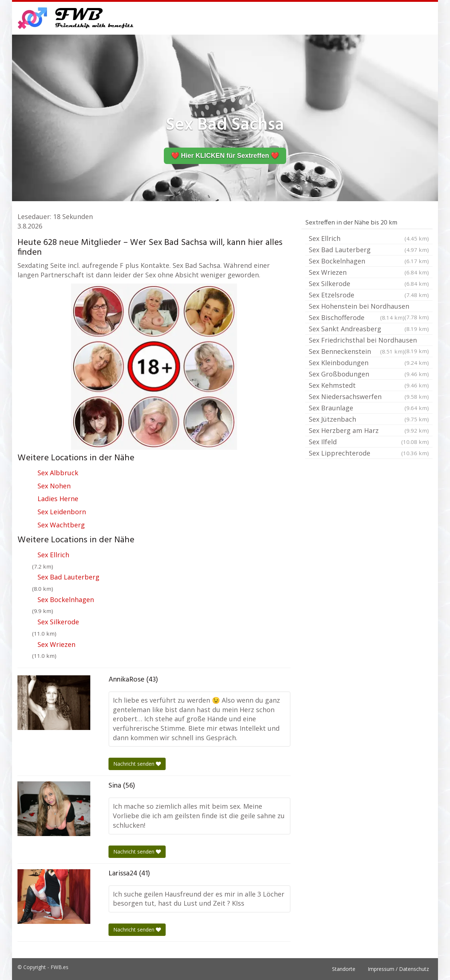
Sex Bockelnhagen (66, 600)
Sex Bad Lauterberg (68, 577)
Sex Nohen (54, 486)
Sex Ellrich (53, 555)
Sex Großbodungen (369, 374)
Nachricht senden (137, 764)
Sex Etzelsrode (369, 295)
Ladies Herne (58, 499)
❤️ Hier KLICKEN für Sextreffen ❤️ (225, 156)
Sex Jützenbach (369, 419)
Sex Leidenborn (62, 512)
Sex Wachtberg (61, 525)
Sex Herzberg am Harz (369, 430)
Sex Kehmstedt (369, 385)
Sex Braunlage (369, 408)
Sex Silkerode (58, 622)
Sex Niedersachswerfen (369, 397)
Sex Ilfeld (369, 442)
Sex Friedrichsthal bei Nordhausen (369, 341)
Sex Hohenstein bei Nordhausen (369, 307)
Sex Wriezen (56, 644)
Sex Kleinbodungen (369, 363)
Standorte (344, 969)
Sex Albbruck (58, 473)
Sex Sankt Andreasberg (369, 329)
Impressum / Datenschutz (398, 969)
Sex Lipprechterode (369, 453)
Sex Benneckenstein (357, 351)
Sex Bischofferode (357, 317)
